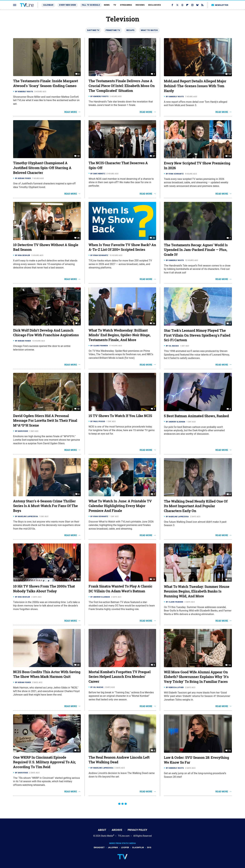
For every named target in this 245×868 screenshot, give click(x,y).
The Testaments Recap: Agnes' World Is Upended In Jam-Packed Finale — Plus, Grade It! (196, 250)
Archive (117, 830)
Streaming (126, 5)
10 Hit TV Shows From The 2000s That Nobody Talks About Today (44, 589)
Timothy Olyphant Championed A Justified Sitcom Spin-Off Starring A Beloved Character (42, 168)
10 (78, 156)
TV (115, 5)
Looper (125, 847)
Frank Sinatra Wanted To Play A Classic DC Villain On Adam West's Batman (120, 589)
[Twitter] (177, 5)
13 (229, 74)
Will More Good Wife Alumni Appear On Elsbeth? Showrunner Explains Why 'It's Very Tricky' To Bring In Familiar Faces (196, 677)
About (102, 830)
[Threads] (182, 5)
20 (154, 238)
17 (78, 579)
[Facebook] (172, 5)
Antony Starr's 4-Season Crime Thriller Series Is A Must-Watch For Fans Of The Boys (45, 506)
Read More (71, 112)
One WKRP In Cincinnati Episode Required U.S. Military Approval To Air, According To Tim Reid (44, 762)
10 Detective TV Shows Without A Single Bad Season (46, 247)
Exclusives (155, 5)
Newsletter (220, 5)
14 (229, 156)
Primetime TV (113, 30)
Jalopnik (113, 847)
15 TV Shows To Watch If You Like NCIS (120, 416)
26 (154, 323)
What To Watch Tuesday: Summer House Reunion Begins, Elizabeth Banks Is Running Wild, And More (197, 591)
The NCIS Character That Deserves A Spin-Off (118, 165)
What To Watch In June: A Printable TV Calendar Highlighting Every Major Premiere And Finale (120, 506)
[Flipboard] (187, 5)
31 (229, 579)
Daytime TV (93, 30)
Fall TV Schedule (91, 5)
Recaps (130, 30)
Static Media (107, 836)
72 (229, 751)
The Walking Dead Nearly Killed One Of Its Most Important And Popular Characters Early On (196, 506)
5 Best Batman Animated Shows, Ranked (196, 416)
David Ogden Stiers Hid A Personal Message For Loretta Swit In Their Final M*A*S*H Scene (45, 421)
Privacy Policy (137, 830)
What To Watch (149, 30)
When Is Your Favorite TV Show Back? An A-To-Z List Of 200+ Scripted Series (122, 247)
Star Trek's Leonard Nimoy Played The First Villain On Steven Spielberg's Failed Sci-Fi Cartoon (197, 335)
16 (229, 665)
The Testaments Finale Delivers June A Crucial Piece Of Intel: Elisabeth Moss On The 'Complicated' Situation (122, 86)
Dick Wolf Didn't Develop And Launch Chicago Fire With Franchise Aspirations (46, 333)
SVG (149, 847)
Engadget (99, 847)
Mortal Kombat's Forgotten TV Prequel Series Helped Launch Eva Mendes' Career (120, 677)
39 (78, 238)
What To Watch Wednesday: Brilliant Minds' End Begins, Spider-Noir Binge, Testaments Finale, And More (120, 335)
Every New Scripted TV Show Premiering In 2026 (197, 166)
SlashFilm (138, 847)
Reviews (140, 5)
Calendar (48, 5)
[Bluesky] (197, 5)
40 (78, 665)
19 (154, 579)
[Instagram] (192, 5)
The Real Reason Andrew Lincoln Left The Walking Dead (119, 760)
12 (78, 409)
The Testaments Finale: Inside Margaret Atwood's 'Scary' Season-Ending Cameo (46, 83)
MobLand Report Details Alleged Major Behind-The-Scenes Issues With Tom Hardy (195, 86)
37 (154, 156)
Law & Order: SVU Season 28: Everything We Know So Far (196, 760)
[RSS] (202, 5)
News (107, 5)
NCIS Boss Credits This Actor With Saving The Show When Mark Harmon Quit (47, 674)
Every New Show (68, 5)
